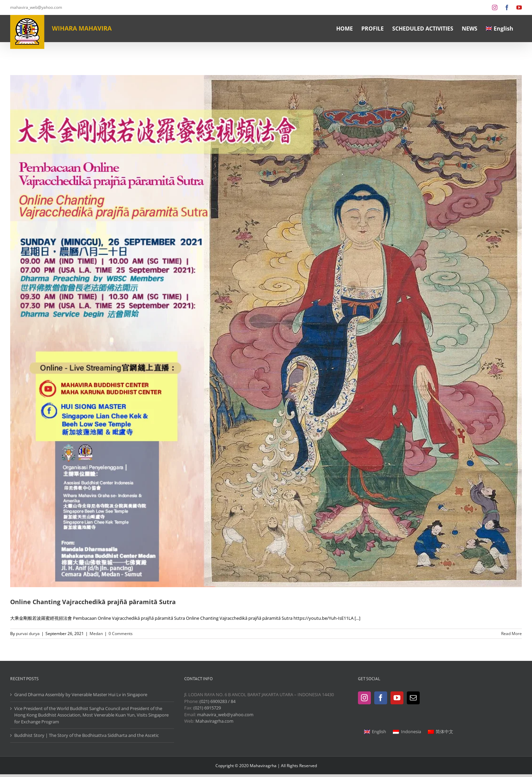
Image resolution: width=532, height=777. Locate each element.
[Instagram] (364, 698)
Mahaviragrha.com (214, 721)
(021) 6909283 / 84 (217, 701)
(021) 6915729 (207, 708)
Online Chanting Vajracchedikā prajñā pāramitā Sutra (93, 602)
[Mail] (413, 698)
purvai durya (28, 634)
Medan (96, 634)
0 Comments (121, 634)
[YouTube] (397, 698)
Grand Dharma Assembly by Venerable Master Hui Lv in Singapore (81, 694)
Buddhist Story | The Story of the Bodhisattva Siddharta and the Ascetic (87, 735)
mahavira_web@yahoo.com (36, 7)
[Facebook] (381, 698)
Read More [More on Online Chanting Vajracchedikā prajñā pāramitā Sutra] (511, 634)
